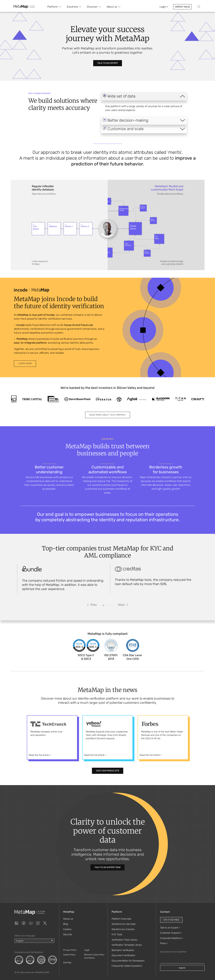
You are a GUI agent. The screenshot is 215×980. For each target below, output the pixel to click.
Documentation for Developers (128, 961)
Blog (66, 924)
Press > (164, 943)
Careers (67, 929)
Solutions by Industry (123, 929)
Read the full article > (40, 755)
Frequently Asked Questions (127, 966)
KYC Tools (117, 934)
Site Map (67, 963)
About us (68, 919)
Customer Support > (171, 933)
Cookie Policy (69, 955)
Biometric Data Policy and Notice (94, 956)
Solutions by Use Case (124, 924)
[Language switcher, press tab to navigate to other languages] (34, 941)
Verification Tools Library (125, 940)
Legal (87, 950)
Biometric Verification (123, 950)
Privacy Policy (70, 950)
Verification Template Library (127, 945)
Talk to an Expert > (170, 928)
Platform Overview (121, 919)
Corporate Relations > (172, 938)
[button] (92, 605)
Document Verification (123, 955)
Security (68, 934)
